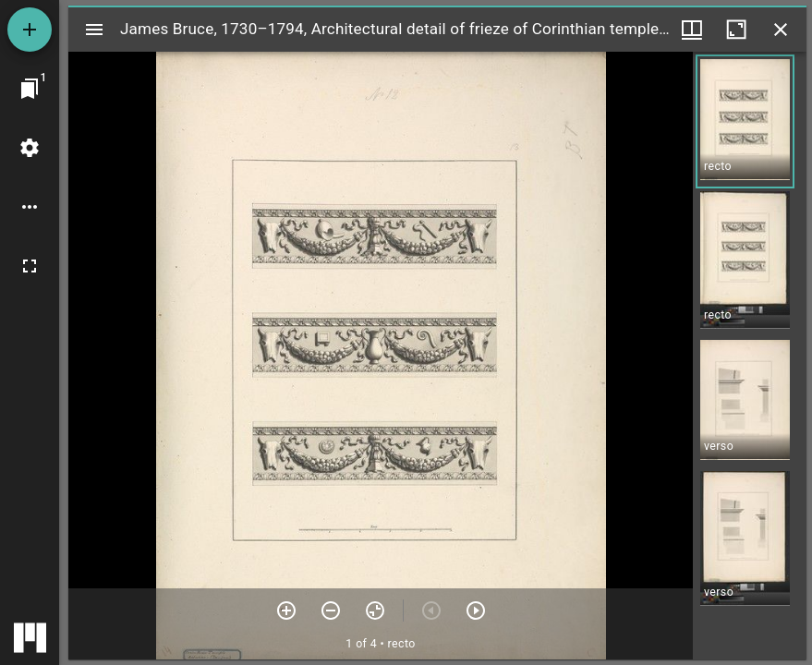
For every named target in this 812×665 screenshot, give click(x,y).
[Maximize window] (736, 30)
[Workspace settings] (30, 148)
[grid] (750, 356)
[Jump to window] (30, 89)
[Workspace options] (30, 207)
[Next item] (476, 611)
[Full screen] (30, 266)
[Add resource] (30, 30)
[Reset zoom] (375, 611)
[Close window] (781, 30)
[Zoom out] (331, 611)
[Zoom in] (286, 611)
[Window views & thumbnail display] (692, 30)
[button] (745, 121)
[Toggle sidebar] (94, 30)
